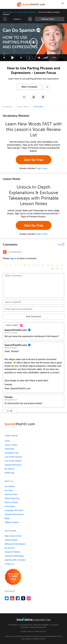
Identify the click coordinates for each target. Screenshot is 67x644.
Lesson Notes (23, 107)
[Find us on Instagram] (29, 598)
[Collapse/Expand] (33, 244)
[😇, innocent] (53, 265)
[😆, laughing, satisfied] (34, 265)
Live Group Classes (13, 461)
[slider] (45, 58)
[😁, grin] (15, 265)
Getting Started (11, 540)
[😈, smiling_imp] (53, 269)
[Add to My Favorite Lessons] (24, 97)
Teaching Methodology (14, 556)
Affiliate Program (12, 522)
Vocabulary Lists (12, 453)
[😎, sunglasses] (25, 265)
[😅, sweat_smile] (39, 265)
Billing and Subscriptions (15, 544)
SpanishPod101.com (38, 627)
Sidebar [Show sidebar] (50, 19)
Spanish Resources (13, 465)
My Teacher (10, 469)
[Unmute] (39, 58)
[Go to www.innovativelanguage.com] (34, 619)
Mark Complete (30, 87)
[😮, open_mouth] (62, 265)
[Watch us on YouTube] (12, 598)
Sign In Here (42, 168)
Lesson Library (8, 12)
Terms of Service (33, 639)
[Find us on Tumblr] (23, 598)
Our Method (10, 486)
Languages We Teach (14, 510)
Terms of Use (40, 631)
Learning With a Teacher (15, 560)
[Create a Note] (34, 97)
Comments (38, 107)
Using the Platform (13, 552)
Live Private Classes (13, 457)
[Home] (31, 6)
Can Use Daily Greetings (26, 12)
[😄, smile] (6, 265)
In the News (10, 506)
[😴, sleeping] (57, 265)
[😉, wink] (43, 265)
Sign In (13, 258)
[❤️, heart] (57, 269)
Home (7, 441)
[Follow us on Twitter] (7, 598)
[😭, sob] (48, 265)
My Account (10, 548)
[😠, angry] (29, 265)
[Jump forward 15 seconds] (21, 58)
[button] (63, 4)
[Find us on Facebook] (18, 598)
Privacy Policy (27, 631)
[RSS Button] (5, 252)
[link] (30, 19)
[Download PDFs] (43, 97)
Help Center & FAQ (13, 536)
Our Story (9, 490)
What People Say (12, 498)
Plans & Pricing (11, 502)
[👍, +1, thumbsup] (62, 269)
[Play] (13, 58)
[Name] (33, 302)
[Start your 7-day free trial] (13, 577)
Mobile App (9, 473)
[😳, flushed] (11, 265)
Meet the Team (11, 494)
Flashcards (9, 449)
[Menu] (4, 4)
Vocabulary (7, 107)
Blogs (7, 518)
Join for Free (33, 160)
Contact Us (9, 564)
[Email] (33, 309)
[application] (33, 42)
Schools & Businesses (14, 514)
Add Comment (33, 316)
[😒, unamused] (20, 265)
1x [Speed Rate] (30, 58)
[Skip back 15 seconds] (4, 58)
